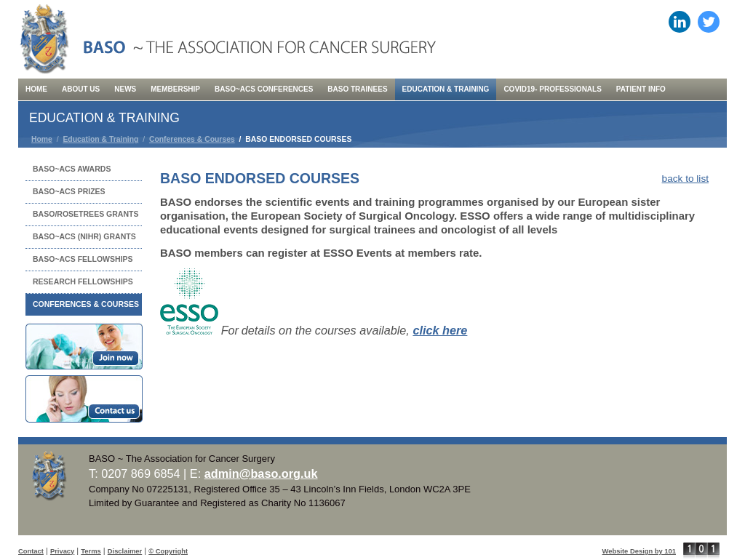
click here (440, 330)
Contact (31, 551)
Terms (91, 551)
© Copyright (168, 551)
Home (42, 139)
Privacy (62, 551)
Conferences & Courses (192, 139)
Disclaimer (125, 551)
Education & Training (100, 139)
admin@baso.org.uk (261, 473)
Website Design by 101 (639, 551)
